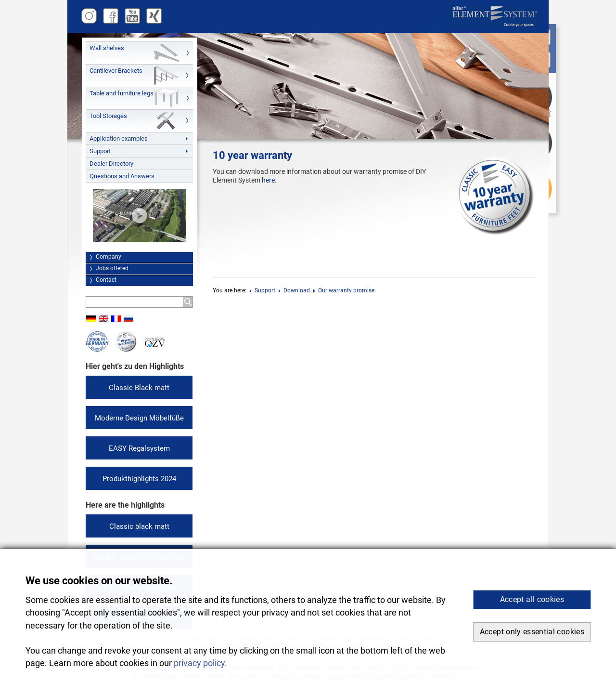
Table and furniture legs (122, 93)
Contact (106, 280)
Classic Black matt (139, 388)
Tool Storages (108, 116)
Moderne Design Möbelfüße (139, 418)
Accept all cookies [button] (532, 599)
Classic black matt (139, 526)
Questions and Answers (122, 176)
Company (109, 257)
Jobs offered (112, 268)
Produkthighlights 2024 (139, 479)
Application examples (119, 138)
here (268, 180)
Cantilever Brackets (116, 71)
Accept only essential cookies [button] (532, 632)
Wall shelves (107, 48)
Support (100, 151)
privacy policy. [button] (200, 663)
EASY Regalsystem (139, 448)
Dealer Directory (111, 164)
